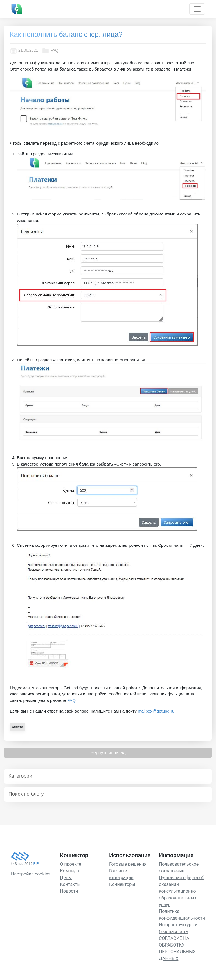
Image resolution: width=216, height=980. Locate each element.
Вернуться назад (108, 753)
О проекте (71, 864)
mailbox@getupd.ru (156, 711)
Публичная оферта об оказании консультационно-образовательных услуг (182, 891)
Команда (70, 871)
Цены (66, 878)
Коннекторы (122, 884)
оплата (18, 727)
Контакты (70, 884)
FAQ (50, 51)
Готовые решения (128, 864)
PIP (36, 864)
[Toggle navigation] (197, 9)
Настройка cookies (31, 874)
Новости (69, 891)
